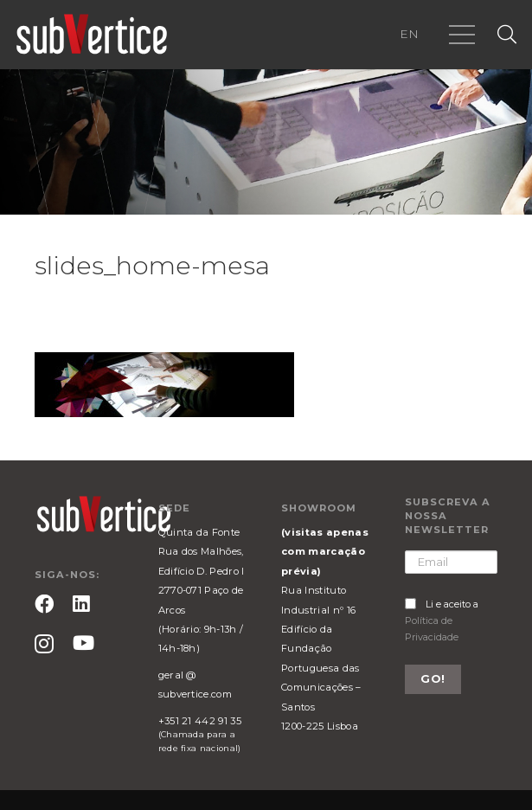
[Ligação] (92, 35)
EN (409, 34)
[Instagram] (44, 644)
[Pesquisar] (507, 35)
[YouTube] (83, 643)
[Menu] (462, 35)
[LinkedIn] (81, 604)
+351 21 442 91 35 (200, 721)
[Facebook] (44, 604)
